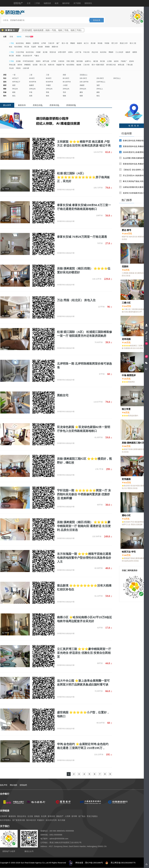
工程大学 (51, 43)
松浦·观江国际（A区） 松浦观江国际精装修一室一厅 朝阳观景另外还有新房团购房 (84, 334)
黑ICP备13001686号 (94, 863)
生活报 (30, 816)
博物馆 (73, 43)
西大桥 (93, 43)
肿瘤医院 (27, 65)
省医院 (135, 52)
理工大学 (115, 43)
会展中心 (88, 61)
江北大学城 (20, 52)
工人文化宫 (119, 52)
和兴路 (100, 43)
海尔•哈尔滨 (31, 820)
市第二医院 (70, 61)
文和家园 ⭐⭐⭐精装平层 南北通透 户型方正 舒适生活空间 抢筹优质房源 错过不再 (84, 144)
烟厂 (58, 43)
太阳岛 (70, 52)
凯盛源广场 (60, 65)
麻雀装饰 (12, 816)
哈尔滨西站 (70, 65)
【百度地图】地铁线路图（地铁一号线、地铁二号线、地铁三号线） (52, 30)
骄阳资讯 (88, 3)
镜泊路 (40, 47)
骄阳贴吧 (23, 785)
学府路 (107, 43)
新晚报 (37, 816)
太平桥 (44, 43)
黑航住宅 (63, 395)
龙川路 (45, 52)
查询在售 (97, 20)
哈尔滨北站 (30, 52)
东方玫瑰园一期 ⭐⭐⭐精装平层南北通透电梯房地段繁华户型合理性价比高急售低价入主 (84, 558)
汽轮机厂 (124, 61)
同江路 (27, 47)
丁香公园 (129, 65)
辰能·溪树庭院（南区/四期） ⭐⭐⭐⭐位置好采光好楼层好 (84, 270)
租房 (57, 3)
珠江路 (11, 56)
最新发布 (22, 105)
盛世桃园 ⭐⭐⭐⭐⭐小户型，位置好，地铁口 (83, 714)
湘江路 (96, 61)
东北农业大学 (27, 56)
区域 (11, 37)
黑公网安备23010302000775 (123, 863)
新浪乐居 (51, 816)
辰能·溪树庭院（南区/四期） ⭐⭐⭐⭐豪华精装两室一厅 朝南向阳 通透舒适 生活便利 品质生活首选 (84, 526)
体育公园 (121, 65)
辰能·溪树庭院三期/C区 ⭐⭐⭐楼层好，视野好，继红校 (84, 461)
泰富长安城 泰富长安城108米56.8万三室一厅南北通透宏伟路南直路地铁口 (84, 207)
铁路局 (79, 43)
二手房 (37, 3)
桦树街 (28, 43)
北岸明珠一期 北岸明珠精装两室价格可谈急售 (84, 366)
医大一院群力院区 (98, 65)
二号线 (11, 52)
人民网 (68, 816)
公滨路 (109, 61)
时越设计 (41, 820)
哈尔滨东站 (20, 43)
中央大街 (86, 52)
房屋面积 (71, 105)
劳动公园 (12, 65)
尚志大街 (95, 52)
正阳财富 (4, 816)
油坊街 (116, 61)
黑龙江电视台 (92, 816)
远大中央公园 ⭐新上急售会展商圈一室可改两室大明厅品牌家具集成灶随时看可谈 (83, 683)
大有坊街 (61, 61)
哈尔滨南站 (18, 47)
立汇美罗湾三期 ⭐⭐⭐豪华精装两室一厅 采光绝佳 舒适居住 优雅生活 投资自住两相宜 (84, 653)
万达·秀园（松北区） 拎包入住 (76, 300)
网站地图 (13, 785)
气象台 (37, 56)
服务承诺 (66, 3)
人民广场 (78, 52)
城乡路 (79, 65)
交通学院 (36, 43)
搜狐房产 (60, 816)
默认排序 (7, 105)
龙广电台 (82, 816)
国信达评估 (22, 816)
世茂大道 (53, 52)
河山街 (11, 68)
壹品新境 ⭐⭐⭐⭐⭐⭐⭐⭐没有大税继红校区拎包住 (84, 587)
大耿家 (38, 52)
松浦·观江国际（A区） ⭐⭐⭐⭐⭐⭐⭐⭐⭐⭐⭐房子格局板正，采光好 (83, 177)
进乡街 (132, 61)
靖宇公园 (46, 61)
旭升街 (20, 65)
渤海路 (47, 47)
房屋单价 (54, 105)
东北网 (44, 816)
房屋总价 (38, 105)
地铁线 (19, 37)
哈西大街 (51, 65)
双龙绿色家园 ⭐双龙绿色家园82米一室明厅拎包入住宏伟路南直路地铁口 (84, 429)
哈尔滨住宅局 (51, 820)
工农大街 (86, 65)
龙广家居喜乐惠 (19, 820)
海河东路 (80, 61)
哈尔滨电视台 (5, 820)
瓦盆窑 (34, 47)
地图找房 (47, 3)
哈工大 (86, 43)
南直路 (18, 56)
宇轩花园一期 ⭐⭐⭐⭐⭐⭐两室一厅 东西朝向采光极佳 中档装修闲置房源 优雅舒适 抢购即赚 (84, 494)
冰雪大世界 (62, 52)
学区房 (29, 37)
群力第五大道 (111, 65)
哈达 (11, 47)
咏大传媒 (62, 820)
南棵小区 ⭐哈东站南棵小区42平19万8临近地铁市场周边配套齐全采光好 (84, 619)
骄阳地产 (18, 3)
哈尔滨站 (103, 52)
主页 (29, 3)
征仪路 (35, 65)
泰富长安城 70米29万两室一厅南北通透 (82, 237)
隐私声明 (4, 785)
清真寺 (38, 61)
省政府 (128, 52)
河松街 (18, 68)
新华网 (74, 816)
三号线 (11, 61)
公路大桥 (26, 68)
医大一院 (65, 43)
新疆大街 (55, 47)
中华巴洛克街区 (28, 61)
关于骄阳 (77, 3)
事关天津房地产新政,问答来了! (135, 181)
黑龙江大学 (124, 43)
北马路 (18, 61)
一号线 (11, 43)
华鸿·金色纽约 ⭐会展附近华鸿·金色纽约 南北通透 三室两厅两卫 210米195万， (83, 746)
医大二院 (133, 43)
